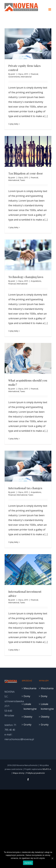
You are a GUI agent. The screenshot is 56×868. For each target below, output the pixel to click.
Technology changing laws (26, 277)
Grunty (27, 725)
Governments (14, 77)
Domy (27, 696)
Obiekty (28, 717)
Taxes (22, 180)
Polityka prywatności (36, 773)
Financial (34, 74)
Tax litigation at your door (26, 173)
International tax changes (25, 488)
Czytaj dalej (13, 124)
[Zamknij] (52, 858)
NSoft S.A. (47, 769)
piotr (13, 74)
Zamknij (28, 863)
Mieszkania (28, 688)
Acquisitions (36, 281)
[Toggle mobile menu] (50, 9)
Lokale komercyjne (28, 706)
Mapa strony (19, 773)
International (26, 77)
